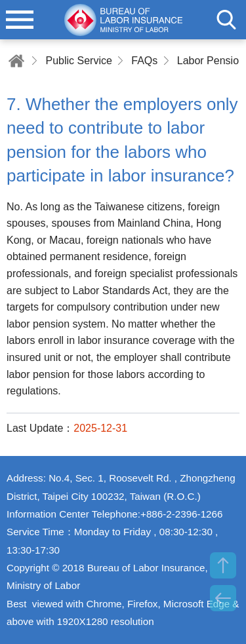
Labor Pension (211, 61)
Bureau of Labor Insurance (123, 20)
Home (16, 61)
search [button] (226, 20)
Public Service (78, 61)
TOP (223, 565)
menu (20, 20)
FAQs (144, 61)
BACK (223, 598)
